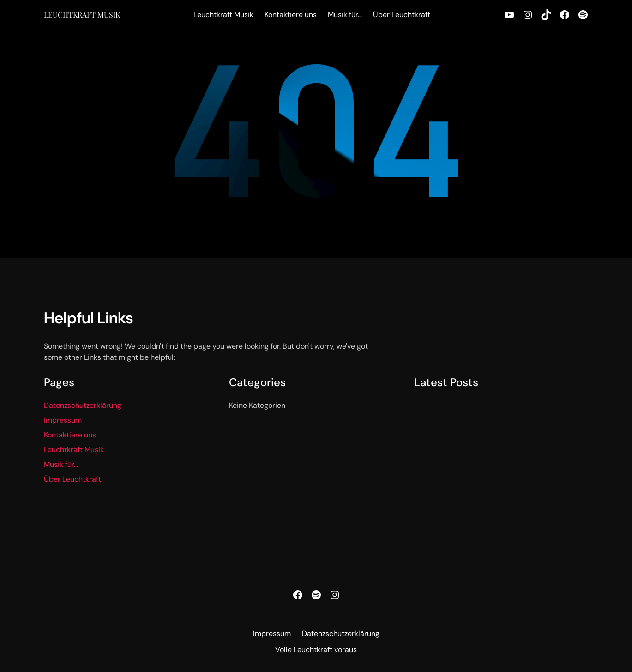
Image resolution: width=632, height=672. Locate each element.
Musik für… (61, 464)
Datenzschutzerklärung (83, 405)
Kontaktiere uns (70, 435)
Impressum (63, 420)
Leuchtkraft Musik (82, 15)
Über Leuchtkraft (72, 479)
